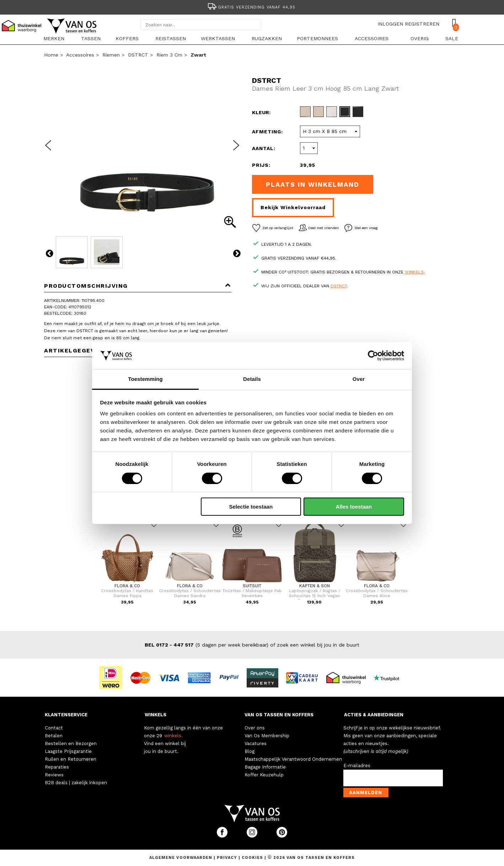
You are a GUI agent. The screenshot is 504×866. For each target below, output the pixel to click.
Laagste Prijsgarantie (68, 751)
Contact (54, 728)
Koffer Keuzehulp (264, 775)
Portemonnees (317, 38)
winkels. (173, 736)
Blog (250, 751)
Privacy (228, 858)
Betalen (54, 736)
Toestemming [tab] (145, 379)
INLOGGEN (390, 24)
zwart (198, 55)
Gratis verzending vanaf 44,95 (251, 7)
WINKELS (156, 715)
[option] (252, 7)
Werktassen (218, 38)
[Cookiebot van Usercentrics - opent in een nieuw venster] (373, 356)
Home (51, 55)
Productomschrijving (138, 286)
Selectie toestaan (251, 507)
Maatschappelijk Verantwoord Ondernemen (293, 759)
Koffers (127, 38)
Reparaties (57, 767)
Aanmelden (366, 793)
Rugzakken (267, 38)
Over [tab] (359, 379)
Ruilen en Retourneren (71, 759)
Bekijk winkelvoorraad (293, 207)
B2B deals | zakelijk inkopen (76, 783)
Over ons (255, 728)
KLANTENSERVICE (66, 715)
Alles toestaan (354, 507)
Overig (420, 38)
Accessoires (372, 38)
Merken (54, 38)
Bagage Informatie (265, 767)
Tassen (91, 38)
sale (452, 38)
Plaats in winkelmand (313, 184)
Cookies (252, 858)
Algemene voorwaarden (181, 858)
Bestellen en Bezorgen (71, 743)
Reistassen (171, 38)
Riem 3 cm (169, 55)
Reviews (54, 775)
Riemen (111, 55)
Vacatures (256, 743)
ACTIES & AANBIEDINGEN (374, 715)
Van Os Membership (267, 736)
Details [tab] (252, 379)
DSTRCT (138, 55)
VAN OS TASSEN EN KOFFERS (279, 715)
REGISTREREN (422, 24)
